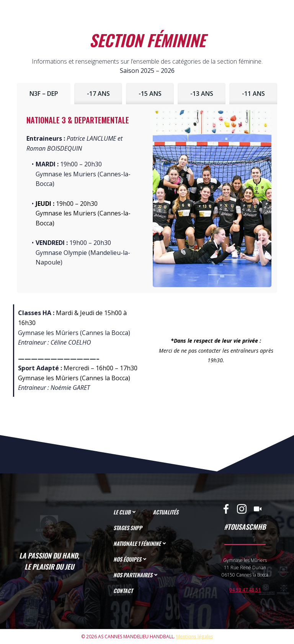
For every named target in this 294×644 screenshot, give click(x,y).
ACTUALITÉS (166, 512)
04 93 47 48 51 (245, 590)
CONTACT (123, 591)
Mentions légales (195, 637)
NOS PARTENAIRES (136, 575)
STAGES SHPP (128, 528)
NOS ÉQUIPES (131, 559)
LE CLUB (125, 512)
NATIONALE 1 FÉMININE (140, 543)
